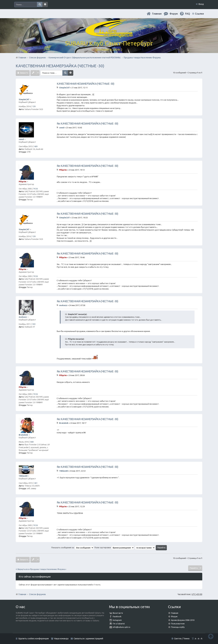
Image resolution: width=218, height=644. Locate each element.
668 (32, 442)
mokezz (23, 317)
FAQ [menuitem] (188, 14)
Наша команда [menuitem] (61, 639)
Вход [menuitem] (201, 4)
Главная (157, 14)
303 (34, 324)
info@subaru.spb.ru (121, 627)
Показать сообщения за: (73, 547)
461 (36, 483)
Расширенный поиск (45, 5)
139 (34, 106)
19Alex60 (23, 476)
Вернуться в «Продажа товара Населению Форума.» (42, 569)
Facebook (117, 616)
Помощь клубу (178, 627)
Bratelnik (23, 435)
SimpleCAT (24, 99)
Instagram (117, 620)
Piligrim (23, 181)
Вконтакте (118, 613)
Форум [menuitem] (174, 14)
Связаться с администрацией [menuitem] (88, 639)
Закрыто (24, 73)
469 (36, 146)
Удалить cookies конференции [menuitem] (34, 639)
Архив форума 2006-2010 (183, 620)
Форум (174, 616)
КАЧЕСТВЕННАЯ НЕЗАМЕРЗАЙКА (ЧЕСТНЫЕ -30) (60, 66)
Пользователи (178, 624)
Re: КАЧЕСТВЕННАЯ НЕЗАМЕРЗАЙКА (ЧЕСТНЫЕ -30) (87, 123)
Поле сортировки (114, 547)
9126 (36, 189)
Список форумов (37, 594)
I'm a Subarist (119, 624)
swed (21, 139)
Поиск (40, 5)
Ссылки (199, 14)
